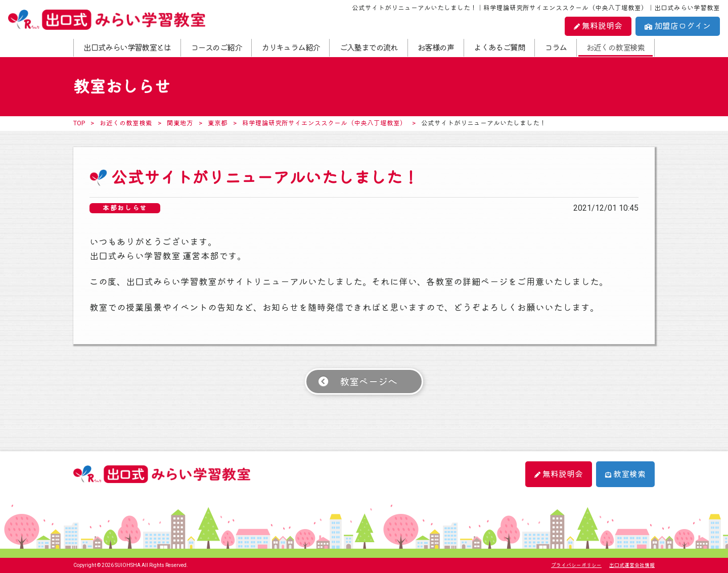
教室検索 (625, 474)
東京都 (218, 123)
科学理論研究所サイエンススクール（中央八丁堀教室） (324, 123)
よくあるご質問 (499, 48)
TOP (79, 123)
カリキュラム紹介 (290, 48)
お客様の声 (436, 48)
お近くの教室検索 (616, 48)
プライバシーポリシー (576, 565)
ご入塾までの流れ (369, 48)
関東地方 (180, 123)
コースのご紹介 (216, 48)
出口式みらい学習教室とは (127, 48)
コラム (555, 48)
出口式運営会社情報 (632, 565)
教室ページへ (369, 382)
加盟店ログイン (678, 26)
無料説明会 (598, 26)
